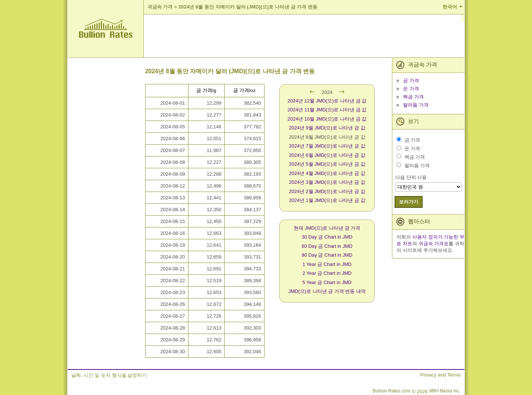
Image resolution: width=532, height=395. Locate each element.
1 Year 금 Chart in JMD (327, 264)
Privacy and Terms (441, 375)
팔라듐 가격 (416, 105)
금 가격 (411, 80)
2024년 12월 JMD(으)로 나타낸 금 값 (327, 101)
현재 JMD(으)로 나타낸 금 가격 (327, 228)
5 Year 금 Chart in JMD (327, 282)
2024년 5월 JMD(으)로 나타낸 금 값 (327, 164)
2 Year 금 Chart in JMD (327, 273)
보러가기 (409, 202)
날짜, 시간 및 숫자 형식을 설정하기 (109, 375)
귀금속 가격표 (434, 244)
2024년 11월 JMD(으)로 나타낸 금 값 (327, 110)
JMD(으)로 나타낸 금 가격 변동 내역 (327, 291)
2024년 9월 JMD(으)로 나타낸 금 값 (327, 128)
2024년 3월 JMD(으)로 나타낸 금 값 (327, 182)
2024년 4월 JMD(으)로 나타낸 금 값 (327, 173)
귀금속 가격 (160, 7)
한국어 (450, 7)
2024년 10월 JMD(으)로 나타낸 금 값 (327, 119)
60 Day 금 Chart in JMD (327, 246)
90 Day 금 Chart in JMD (327, 255)
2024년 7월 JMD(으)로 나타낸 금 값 (327, 146)
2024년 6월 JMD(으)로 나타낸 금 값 (327, 155)
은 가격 (411, 89)
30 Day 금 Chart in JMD (327, 237)
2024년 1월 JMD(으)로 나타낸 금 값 (327, 200)
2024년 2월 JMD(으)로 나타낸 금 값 (327, 191)
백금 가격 (413, 97)
